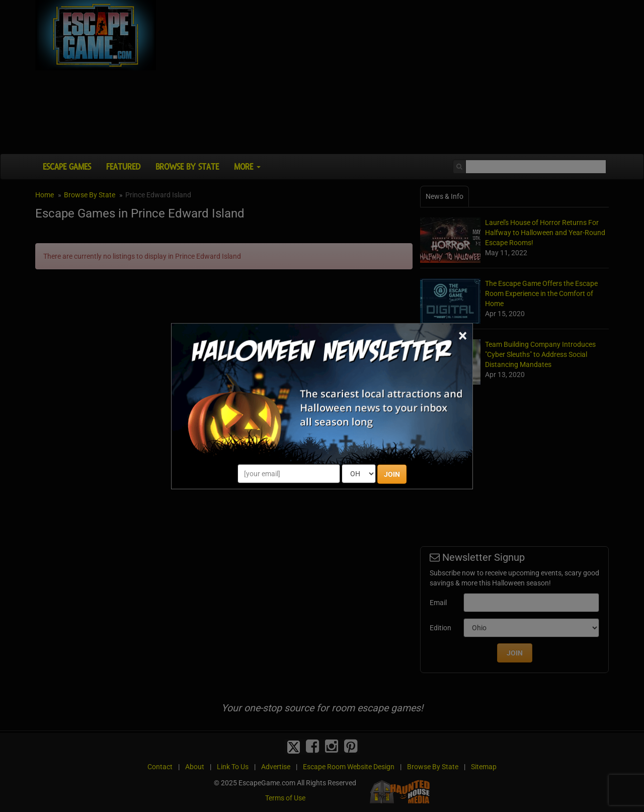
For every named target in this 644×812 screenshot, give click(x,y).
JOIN (392, 474)
